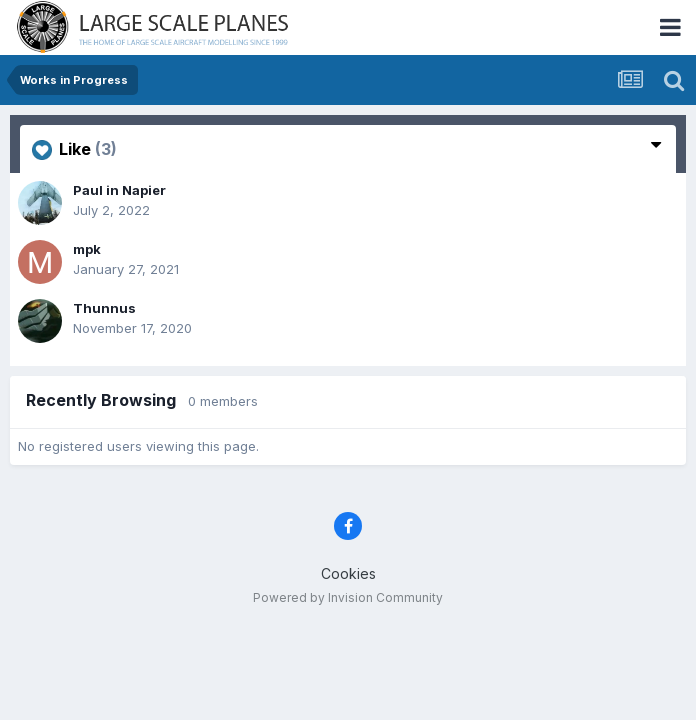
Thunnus (104, 308)
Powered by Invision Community (348, 597)
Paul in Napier (119, 190)
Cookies (348, 573)
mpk (87, 249)
